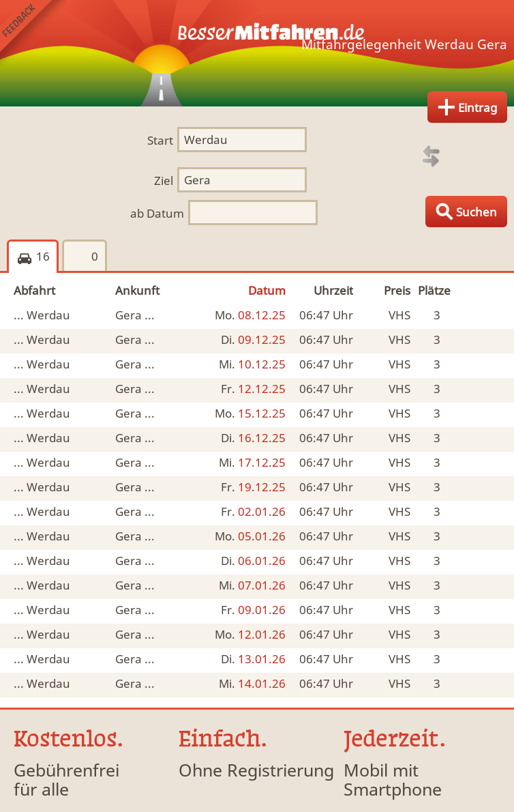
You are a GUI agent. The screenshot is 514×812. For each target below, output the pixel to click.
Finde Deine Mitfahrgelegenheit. (257, 53)
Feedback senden (33, 33)
